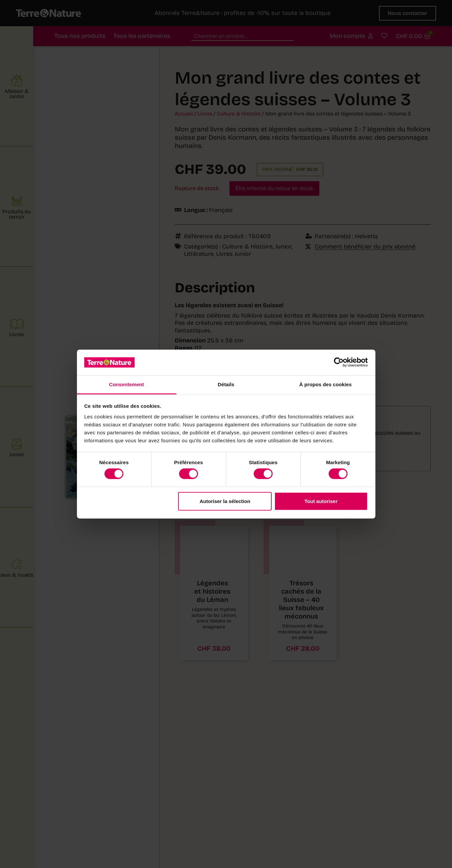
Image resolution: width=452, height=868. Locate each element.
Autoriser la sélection (225, 501)
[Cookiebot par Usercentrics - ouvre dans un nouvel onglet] (339, 362)
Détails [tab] (226, 384)
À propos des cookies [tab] (326, 384)
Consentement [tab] (127, 384)
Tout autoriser (321, 501)
